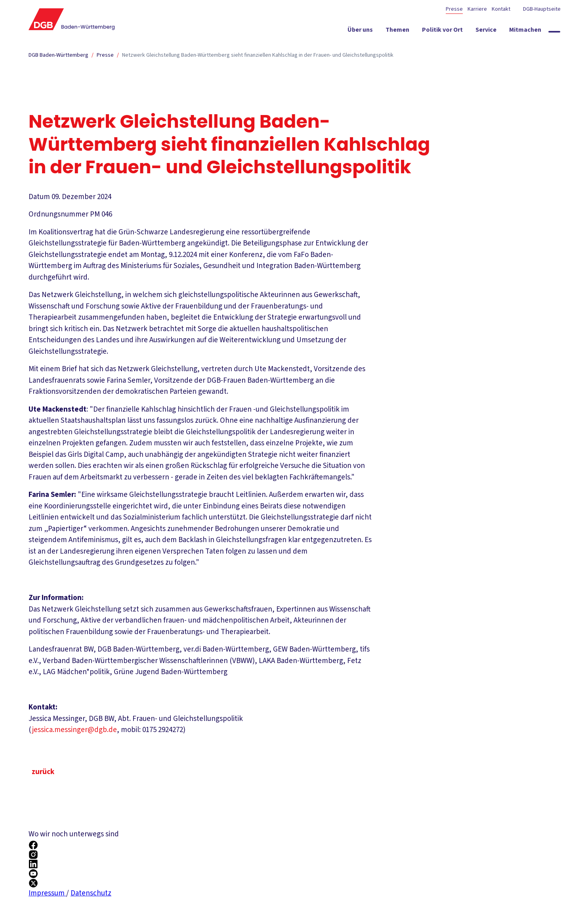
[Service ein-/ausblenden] (486, 31)
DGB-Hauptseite (541, 9)
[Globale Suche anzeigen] (554, 32)
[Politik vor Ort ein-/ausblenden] (442, 31)
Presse (454, 9)
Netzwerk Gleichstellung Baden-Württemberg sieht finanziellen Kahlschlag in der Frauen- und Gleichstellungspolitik (258, 55)
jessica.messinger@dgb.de (74, 730)
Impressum (47, 893)
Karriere (477, 9)
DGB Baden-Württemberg (58, 55)
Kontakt (501, 9)
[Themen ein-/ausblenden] (397, 31)
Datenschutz (91, 893)
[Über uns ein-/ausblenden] (360, 31)
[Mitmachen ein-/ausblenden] (525, 31)
